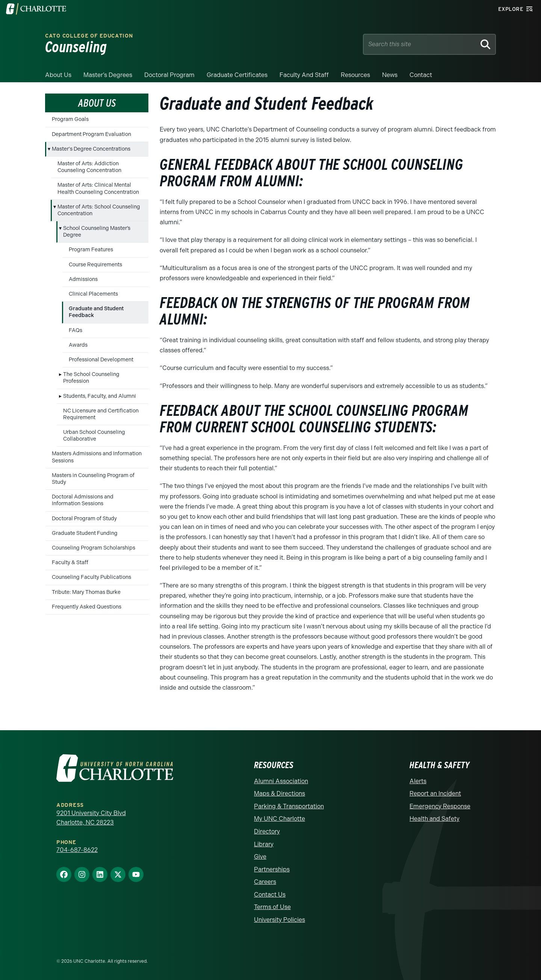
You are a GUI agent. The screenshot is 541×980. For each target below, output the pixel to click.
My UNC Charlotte (280, 819)
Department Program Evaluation (91, 134)
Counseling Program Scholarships (94, 548)
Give (260, 857)
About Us (58, 75)
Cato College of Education (89, 36)
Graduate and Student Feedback (96, 312)
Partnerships (272, 869)
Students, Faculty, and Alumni (100, 396)
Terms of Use (272, 907)
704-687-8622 (77, 850)
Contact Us (270, 895)
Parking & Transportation (289, 806)
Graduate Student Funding (85, 533)
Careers (265, 882)
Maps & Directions (280, 794)
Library (264, 844)
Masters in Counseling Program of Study (93, 479)
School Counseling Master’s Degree (97, 232)
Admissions (83, 279)
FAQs (76, 330)
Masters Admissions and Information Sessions (97, 457)
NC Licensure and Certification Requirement (101, 414)
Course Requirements (95, 265)
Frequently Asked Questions (87, 607)
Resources (355, 75)
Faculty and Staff (304, 75)
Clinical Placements (93, 294)
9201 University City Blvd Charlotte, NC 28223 (91, 818)
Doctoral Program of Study (84, 519)
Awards (78, 345)
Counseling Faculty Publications (91, 577)
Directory (267, 831)
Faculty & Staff (70, 562)
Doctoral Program (169, 75)
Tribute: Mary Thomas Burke (86, 592)
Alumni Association (281, 781)
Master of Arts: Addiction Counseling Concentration (89, 167)
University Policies (280, 920)
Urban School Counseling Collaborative (94, 436)
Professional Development (101, 360)
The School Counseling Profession (91, 378)
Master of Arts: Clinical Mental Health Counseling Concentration (98, 188)
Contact (421, 75)
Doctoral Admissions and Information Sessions (83, 500)
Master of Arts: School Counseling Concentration (99, 210)
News (390, 75)
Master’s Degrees (108, 75)
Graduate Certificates (237, 75)
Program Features (91, 250)
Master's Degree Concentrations (91, 149)
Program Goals (70, 119)
